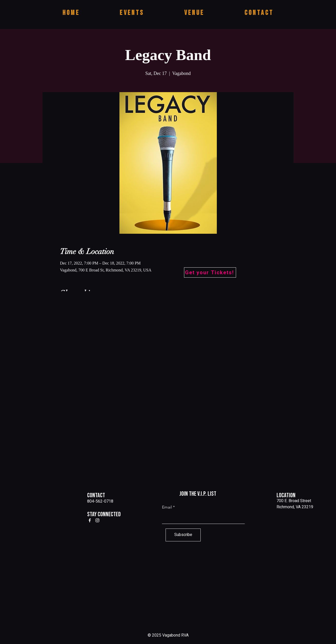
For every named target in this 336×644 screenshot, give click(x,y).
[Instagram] (97, 520)
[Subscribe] (183, 535)
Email (167, 507)
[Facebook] (90, 520)
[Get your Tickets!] (210, 272)
